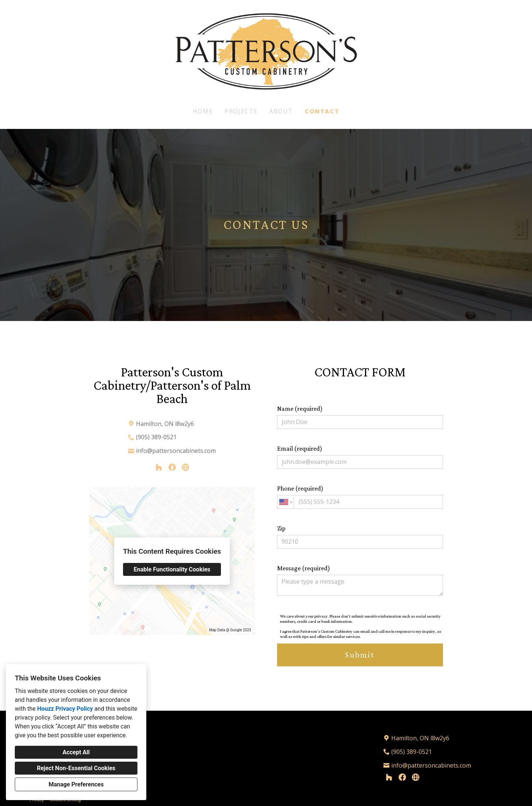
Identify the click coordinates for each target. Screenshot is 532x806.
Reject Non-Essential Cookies (76, 768)
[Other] (185, 467)
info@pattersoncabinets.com (176, 451)
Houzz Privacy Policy (65, 709)
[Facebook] (172, 467)
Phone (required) (360, 497)
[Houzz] (159, 467)
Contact (322, 111)
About (281, 111)
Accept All (76, 752)
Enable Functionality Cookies (172, 569)
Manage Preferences (76, 784)
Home (203, 111)
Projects (241, 111)
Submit (360, 655)
